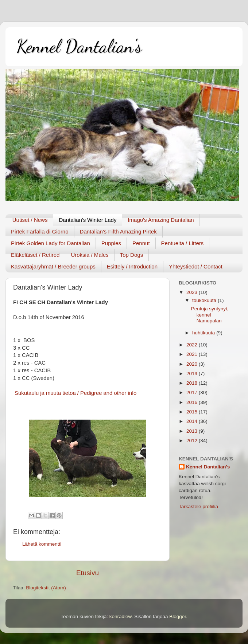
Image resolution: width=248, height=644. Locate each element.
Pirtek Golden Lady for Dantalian (51, 243)
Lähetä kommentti (42, 544)
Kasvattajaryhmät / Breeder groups (53, 266)
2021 (193, 354)
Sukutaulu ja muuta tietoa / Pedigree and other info (75, 393)
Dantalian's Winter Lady (88, 220)
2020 (193, 364)
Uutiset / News (30, 220)
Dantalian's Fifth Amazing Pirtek (118, 231)
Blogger (178, 616)
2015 (193, 412)
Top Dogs (131, 255)
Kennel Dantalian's (79, 46)
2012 (193, 441)
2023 (193, 292)
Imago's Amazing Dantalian (161, 220)
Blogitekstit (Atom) (46, 588)
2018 (193, 383)
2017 (193, 392)
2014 (193, 421)
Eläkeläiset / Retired (35, 255)
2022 (193, 345)
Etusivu (88, 573)
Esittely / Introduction (132, 266)
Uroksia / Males (90, 255)
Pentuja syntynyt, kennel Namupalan (210, 315)
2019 (193, 374)
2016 (193, 402)
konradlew (121, 616)
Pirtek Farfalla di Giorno (40, 231)
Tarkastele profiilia (198, 506)
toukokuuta (205, 300)
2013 (193, 431)
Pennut (141, 243)
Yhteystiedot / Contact (196, 266)
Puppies (111, 243)
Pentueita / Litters (183, 243)
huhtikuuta (204, 333)
